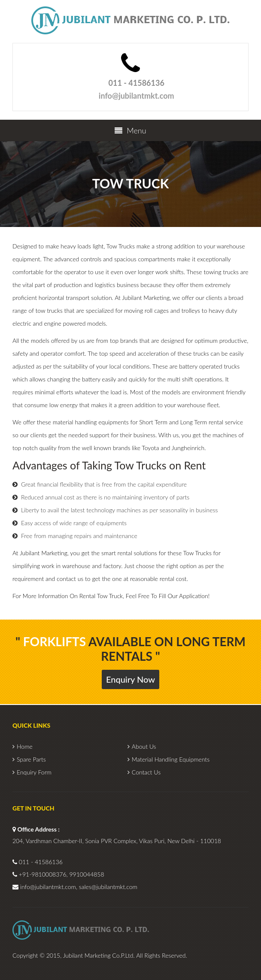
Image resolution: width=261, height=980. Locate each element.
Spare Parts (31, 759)
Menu (130, 130)
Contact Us (146, 772)
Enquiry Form (34, 772)
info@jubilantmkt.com (137, 96)
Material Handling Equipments (171, 759)
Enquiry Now (130, 679)
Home (25, 746)
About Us (144, 746)
